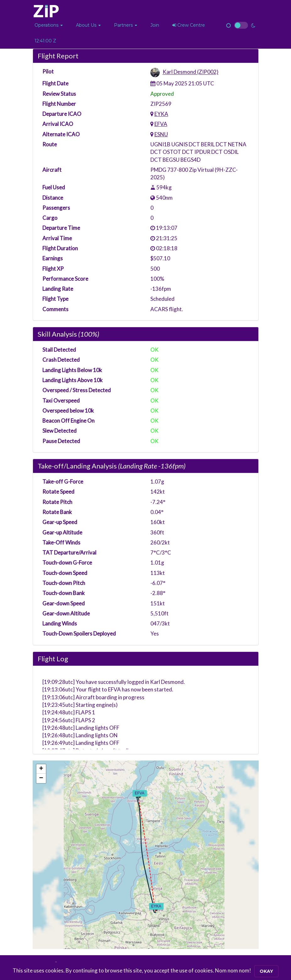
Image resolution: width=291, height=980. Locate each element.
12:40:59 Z (45, 41)
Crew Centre (189, 25)
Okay (266, 971)
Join (155, 25)
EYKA (161, 114)
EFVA (161, 124)
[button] (49, 25)
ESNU (161, 134)
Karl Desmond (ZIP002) (191, 72)
